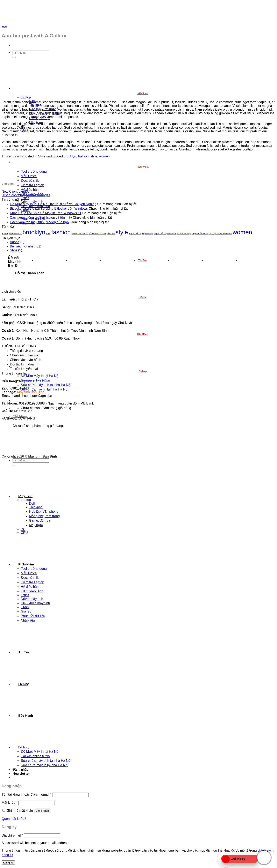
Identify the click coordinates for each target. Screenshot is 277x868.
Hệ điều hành (31, 190)
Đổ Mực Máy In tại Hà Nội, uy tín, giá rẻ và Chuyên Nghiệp (53, 204)
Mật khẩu (10, 803)
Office (25, 198)
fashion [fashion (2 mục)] (61, 232)
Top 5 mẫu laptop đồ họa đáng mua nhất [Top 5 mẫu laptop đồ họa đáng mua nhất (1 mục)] (212, 233)
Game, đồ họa (40, 521)
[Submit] (14, 466)
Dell (32, 503)
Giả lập (26, 611)
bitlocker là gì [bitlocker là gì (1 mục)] (15, 233)
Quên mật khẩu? (14, 819)
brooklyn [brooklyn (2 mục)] (34, 232)
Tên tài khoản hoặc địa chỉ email (26, 795)
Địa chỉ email (12, 835)
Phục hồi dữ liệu (33, 616)
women (104, 156)
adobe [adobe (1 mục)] (5, 233)
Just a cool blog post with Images (26, 195)
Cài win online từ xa (35, 756)
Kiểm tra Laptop (32, 185)
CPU (24, 533)
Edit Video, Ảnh (32, 591)
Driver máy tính (32, 599)
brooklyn (70, 156)
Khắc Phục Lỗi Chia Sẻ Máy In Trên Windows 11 (46, 213)
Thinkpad (36, 507)
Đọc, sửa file (30, 181)
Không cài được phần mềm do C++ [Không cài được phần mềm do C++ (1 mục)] (89, 233)
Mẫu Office (29, 176)
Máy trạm (36, 525)
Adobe (15, 242)
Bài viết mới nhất (22, 246)
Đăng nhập (42, 811)
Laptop (26, 97)
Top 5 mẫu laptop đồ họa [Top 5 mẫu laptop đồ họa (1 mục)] (141, 233)
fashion (83, 156)
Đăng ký (8, 863)
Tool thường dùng (34, 172)
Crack (25, 607)
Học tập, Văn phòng (44, 511)
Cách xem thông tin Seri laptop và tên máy (41, 218)
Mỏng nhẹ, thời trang (44, 516)
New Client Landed (16, 191)
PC (23, 529)
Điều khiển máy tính (35, 603)
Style (4, 27)
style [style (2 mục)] (122, 232)
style (94, 156)
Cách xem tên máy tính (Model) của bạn (39, 222)
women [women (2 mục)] (242, 232)
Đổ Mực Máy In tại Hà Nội (40, 376)
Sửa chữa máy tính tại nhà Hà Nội (46, 385)
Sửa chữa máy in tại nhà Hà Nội (44, 389)
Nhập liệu (28, 620)
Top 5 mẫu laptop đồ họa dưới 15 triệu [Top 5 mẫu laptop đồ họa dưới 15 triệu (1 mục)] (173, 233)
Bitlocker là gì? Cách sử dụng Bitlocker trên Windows (49, 209)
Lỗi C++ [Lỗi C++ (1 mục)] (111, 233)
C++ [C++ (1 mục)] (48, 233)
